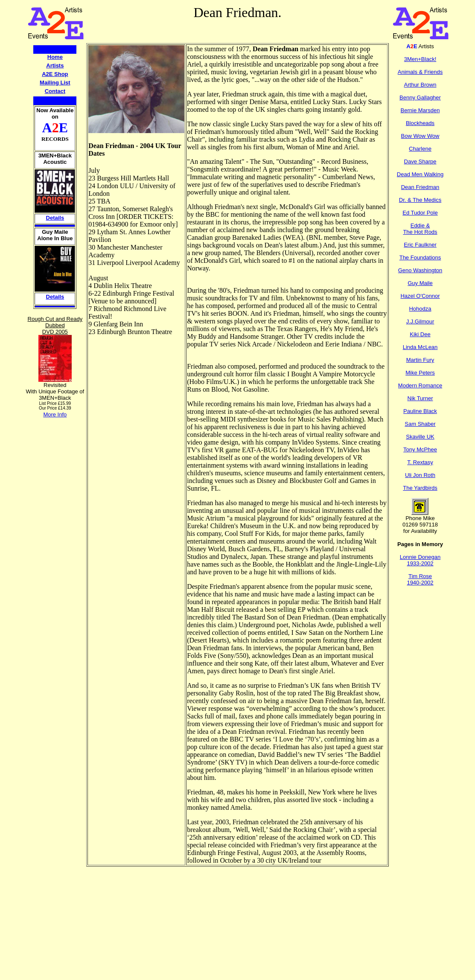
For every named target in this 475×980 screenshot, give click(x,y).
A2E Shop (55, 74)
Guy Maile (420, 283)
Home (55, 57)
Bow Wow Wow (420, 136)
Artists (55, 65)
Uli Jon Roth (420, 475)
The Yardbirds (420, 488)
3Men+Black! (420, 59)
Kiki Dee (420, 334)
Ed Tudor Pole (420, 213)
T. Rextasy (420, 462)
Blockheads (420, 123)
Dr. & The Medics (420, 200)
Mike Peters (420, 373)
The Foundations (420, 257)
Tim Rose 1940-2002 (420, 579)
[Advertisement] (55, 546)
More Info (55, 414)
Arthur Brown (420, 85)
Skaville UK (420, 437)
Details (55, 218)
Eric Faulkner (420, 245)
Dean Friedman (420, 187)
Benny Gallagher (420, 97)
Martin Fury (420, 360)
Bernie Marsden (420, 110)
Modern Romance (420, 385)
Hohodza (420, 309)
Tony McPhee (420, 449)
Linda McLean (420, 347)
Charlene (420, 149)
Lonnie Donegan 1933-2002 (420, 560)
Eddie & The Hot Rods (420, 229)
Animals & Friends (420, 72)
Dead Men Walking (420, 174)
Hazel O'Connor (420, 296)
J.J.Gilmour (420, 321)
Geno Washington (420, 270)
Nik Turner (420, 398)
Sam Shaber (420, 424)
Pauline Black (420, 411)
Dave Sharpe (420, 161)
